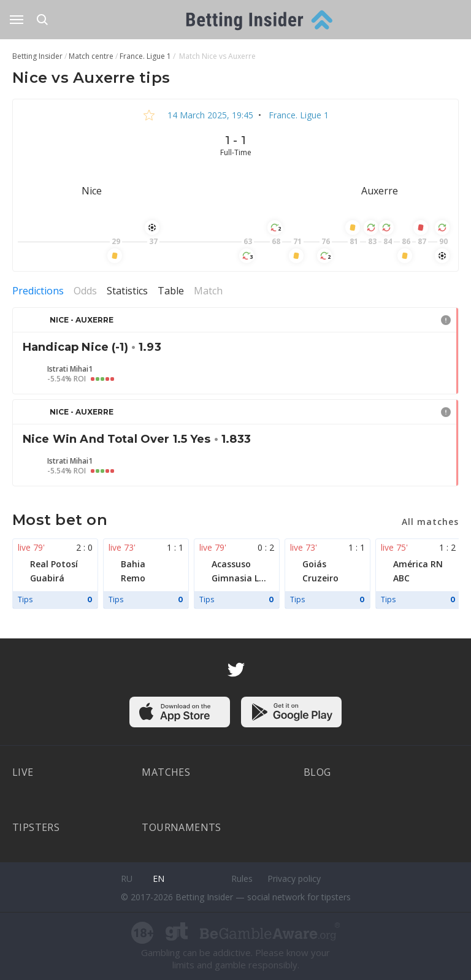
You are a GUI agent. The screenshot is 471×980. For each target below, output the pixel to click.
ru (127, 879)
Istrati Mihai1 (70, 369)
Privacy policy (294, 879)
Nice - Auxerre (82, 320)
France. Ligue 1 (297, 115)
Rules (242, 879)
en (159, 879)
